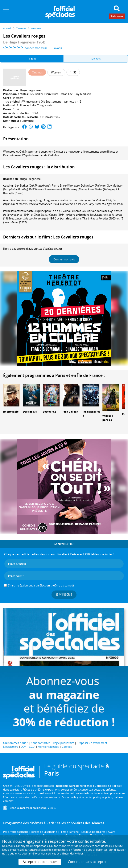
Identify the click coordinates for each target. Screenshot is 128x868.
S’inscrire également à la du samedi (41, 585)
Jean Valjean (70, 412)
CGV (23, 747)
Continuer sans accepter (87, 862)
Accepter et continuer (40, 862)
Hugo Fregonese (30, 90)
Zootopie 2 (49, 412)
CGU (32, 747)
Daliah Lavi (66, 94)
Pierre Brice (51, 94)
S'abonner (117, 16)
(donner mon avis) (35, 48)
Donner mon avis (64, 259)
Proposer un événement (92, 743)
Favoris (56, 48)
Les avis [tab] (96, 59)
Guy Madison (83, 94)
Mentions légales (48, 747)
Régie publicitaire (64, 743)
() (33, 186)
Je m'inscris (64, 594)
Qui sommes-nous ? (16, 743)
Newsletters (11, 747)
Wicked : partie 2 (108, 418)
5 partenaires (30, 850)
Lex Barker (36, 94)
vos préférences (98, 850)
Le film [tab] (32, 59)
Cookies (67, 747)
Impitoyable (11, 412)
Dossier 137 (30, 412)
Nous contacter (40, 743)
